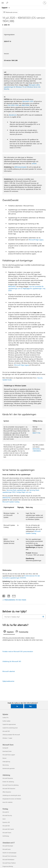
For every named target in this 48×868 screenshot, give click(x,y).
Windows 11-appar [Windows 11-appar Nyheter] (7, 738)
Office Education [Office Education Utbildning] (7, 792)
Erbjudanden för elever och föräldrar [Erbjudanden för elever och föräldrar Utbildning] (12, 799)
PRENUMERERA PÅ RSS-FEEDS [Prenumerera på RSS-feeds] (15, 600)
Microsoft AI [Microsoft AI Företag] (6, 812)
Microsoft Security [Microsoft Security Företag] (7, 815)
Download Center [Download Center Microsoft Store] (7, 751)
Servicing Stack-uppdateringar (16, 490)
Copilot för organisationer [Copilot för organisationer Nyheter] (9, 724)
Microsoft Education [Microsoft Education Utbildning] (8, 778)
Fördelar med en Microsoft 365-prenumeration (18, 651)
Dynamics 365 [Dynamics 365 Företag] (6, 822)
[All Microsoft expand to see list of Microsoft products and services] (3, 3)
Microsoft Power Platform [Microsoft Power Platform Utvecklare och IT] (9, 863)
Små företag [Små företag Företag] (6, 836)
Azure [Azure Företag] (4, 819)
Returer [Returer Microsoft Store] (5, 758)
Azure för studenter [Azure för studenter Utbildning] (8, 802)
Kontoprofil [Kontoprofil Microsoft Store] (5, 748)
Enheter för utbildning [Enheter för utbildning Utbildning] (8, 782)
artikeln (34, 163)
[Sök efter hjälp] (7, 3)
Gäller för (7, 25)
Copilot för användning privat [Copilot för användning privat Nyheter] (10, 728)
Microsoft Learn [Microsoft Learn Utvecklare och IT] (7, 849)
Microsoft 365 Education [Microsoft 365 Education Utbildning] (9, 789)
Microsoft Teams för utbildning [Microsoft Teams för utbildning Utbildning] (10, 785)
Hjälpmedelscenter (8, 681)
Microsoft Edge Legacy (36, 240)
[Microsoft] (24, 2)
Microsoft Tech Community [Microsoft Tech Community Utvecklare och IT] (9, 856)
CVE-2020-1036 (13, 105)
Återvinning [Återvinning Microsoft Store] (6, 765)
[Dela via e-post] (13, 596)
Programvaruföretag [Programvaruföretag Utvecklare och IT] (8, 866)
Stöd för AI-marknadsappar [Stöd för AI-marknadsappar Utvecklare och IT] (9, 853)
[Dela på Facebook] (4, 596)
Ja (17, 706)
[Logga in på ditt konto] (45, 3)
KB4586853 (37, 451)
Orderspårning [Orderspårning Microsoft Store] (6, 762)
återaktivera (13, 115)
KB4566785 (7, 498)
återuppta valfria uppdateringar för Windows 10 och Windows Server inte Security (22, 87)
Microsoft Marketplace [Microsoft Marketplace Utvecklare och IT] (8, 859)
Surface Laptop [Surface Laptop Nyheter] (6, 721)
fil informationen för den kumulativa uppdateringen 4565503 (21, 577)
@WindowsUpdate (20, 167)
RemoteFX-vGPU (28, 101)
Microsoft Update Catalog (11, 502)
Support (5, 8)
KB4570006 (26, 105)
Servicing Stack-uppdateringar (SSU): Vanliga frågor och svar (21, 491)
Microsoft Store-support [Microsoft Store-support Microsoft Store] (9, 755)
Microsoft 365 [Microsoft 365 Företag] (6, 826)
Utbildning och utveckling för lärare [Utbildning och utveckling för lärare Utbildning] (12, 795)
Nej (30, 706)
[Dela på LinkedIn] (8, 596)
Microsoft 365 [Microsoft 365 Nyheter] (6, 731)
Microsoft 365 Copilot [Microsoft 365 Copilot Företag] (8, 829)
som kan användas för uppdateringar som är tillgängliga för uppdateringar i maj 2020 (27, 288)
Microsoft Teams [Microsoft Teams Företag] (7, 833)
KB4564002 (12, 286)
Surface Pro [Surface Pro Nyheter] (5, 718)
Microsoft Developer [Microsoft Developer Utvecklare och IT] (8, 846)
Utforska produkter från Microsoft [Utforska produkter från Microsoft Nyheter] (11, 735)
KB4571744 (36, 433)
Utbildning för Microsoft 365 (12, 661)
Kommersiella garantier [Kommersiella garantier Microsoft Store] (9, 768)
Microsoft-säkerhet (9, 671)
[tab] (9, 632)
